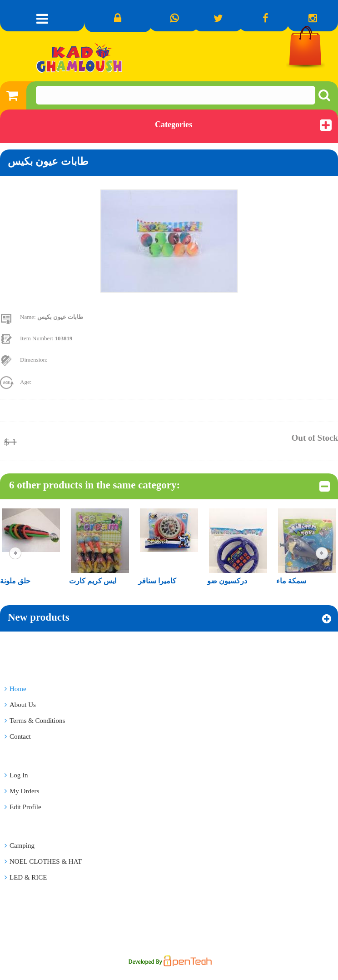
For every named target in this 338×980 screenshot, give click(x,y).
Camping (20, 846)
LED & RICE (26, 877)
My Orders (22, 791)
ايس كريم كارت (93, 581)
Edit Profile (23, 807)
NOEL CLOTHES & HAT (43, 861)
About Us (20, 705)
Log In (16, 775)
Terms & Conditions (35, 721)
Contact (18, 736)
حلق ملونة (15, 581)
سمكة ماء (291, 581)
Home (15, 689)
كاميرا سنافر (157, 581)
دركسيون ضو (227, 581)
